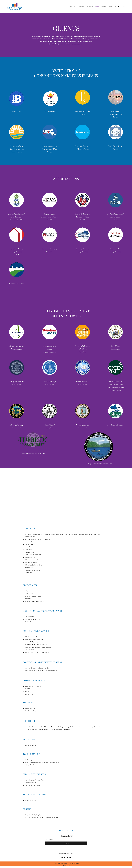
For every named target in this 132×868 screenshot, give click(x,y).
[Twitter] (118, 7)
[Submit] (66, 844)
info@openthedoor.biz (66, 853)
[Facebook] (121, 7)
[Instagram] (115, 7)
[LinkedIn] (124, 7)
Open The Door (66, 830)
